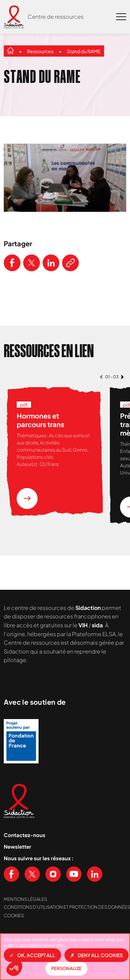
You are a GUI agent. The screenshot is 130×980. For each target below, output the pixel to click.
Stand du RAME (84, 51)
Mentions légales (25, 899)
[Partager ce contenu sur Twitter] (32, 263)
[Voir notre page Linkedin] (95, 874)
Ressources (40, 51)
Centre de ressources (56, 17)
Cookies (14, 916)
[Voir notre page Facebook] (11, 874)
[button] (14, 968)
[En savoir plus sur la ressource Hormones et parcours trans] (27, 499)
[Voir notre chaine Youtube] (74, 874)
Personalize (66, 968)
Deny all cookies (97, 955)
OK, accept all (32, 955)
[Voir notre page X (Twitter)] (32, 874)
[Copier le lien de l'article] (70, 263)
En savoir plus (50, 945)
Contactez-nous (25, 835)
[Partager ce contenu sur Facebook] (12, 263)
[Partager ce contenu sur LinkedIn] (51, 263)
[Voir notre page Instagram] (53, 874)
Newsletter (18, 846)
